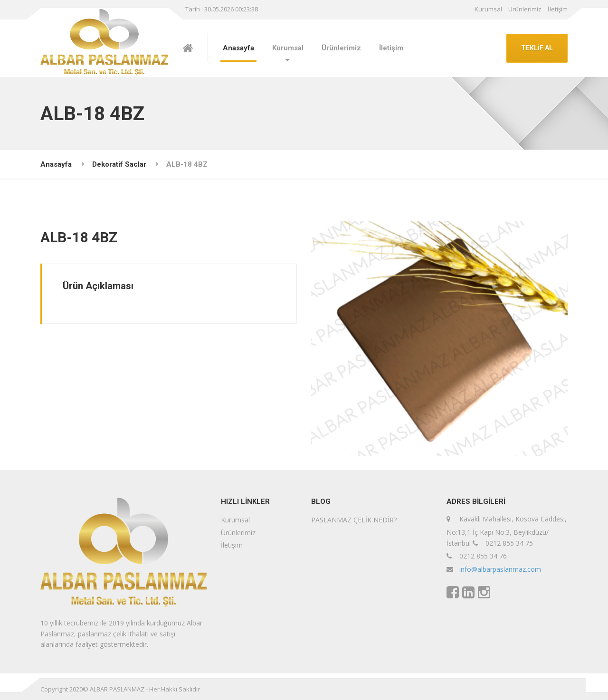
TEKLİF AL (537, 48)
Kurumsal (488, 9)
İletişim (558, 9)
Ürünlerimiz (525, 9)
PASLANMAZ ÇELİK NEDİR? (354, 520)
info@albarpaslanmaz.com (500, 569)
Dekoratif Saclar (119, 164)
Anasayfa (238, 48)
